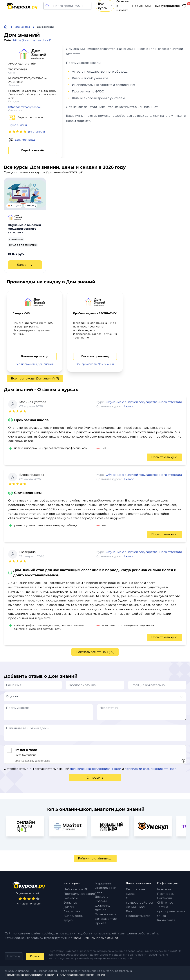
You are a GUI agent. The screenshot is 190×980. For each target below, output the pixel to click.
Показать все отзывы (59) (95, 652)
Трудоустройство (166, 6)
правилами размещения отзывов (151, 769)
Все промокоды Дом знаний (35, 364)
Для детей (103, 897)
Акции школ (135, 907)
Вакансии (165, 898)
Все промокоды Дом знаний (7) (35, 378)
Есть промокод (25, 140)
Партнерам (166, 894)
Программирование (79, 894)
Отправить (95, 778)
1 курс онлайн (18, 125)
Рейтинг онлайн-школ (95, 858)
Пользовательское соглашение (81, 975)
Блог (130, 911)
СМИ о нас (165, 903)
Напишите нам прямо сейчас (95, 938)
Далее (25, 265)
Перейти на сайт (33, 150)
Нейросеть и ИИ (76, 889)
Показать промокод (35, 356)
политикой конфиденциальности (96, 769)
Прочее (101, 923)
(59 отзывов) (37, 132)
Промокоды (141, 6)
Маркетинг (103, 883)
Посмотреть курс (164, 457)
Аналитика (72, 911)
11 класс (128, 406)
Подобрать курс (138, 916)
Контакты (164, 889)
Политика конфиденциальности (29, 975)
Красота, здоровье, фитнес (102, 905)
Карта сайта (166, 920)
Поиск (35, 956)
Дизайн (69, 907)
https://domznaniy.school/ (32, 40)
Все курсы (105, 6)
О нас (161, 916)
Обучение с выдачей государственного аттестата (144, 402)
